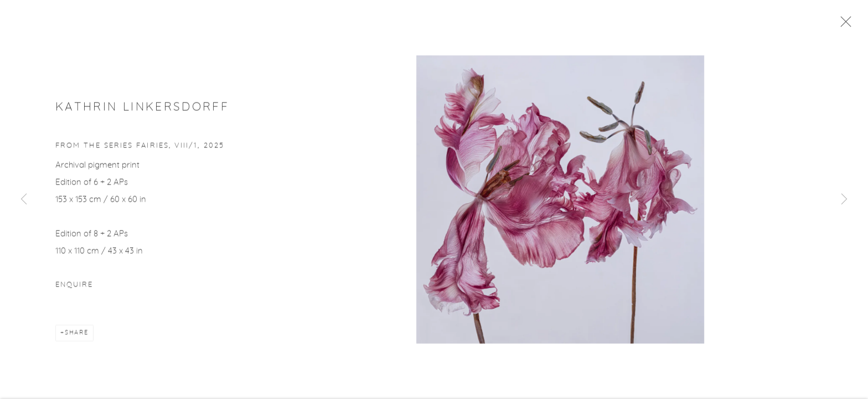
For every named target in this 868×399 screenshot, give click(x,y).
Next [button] (844, 199)
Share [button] (77, 336)
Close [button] (845, 25)
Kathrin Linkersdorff (142, 109)
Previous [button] (24, 199)
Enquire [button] (74, 288)
